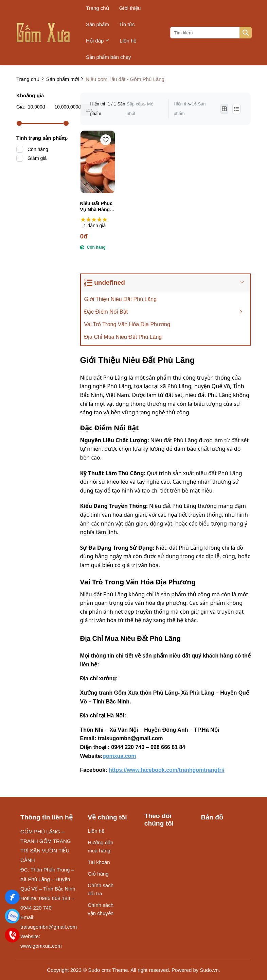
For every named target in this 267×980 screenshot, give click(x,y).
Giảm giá (37, 158)
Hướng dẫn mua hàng (100, 846)
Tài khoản (99, 862)
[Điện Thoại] (12, 935)
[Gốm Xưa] (12, 897)
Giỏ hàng (98, 874)
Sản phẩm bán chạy (108, 57)
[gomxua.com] (122, 756)
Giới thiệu (130, 8)
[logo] (43, 33)
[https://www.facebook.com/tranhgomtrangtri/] (170, 770)
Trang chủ (97, 8)
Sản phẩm (97, 24)
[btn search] (246, 33)
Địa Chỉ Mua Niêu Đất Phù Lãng (124, 337)
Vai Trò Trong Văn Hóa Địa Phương (127, 324)
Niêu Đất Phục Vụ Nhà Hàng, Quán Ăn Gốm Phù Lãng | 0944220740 (96, 207)
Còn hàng (38, 149)
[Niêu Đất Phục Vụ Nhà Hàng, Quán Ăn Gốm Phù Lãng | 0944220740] (98, 162)
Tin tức (127, 24)
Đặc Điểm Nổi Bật (106, 312)
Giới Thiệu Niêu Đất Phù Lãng (121, 299)
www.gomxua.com (41, 946)
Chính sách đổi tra (101, 889)
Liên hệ (128, 41)
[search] (210, 33)
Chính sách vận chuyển (101, 909)
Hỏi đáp (98, 41)
